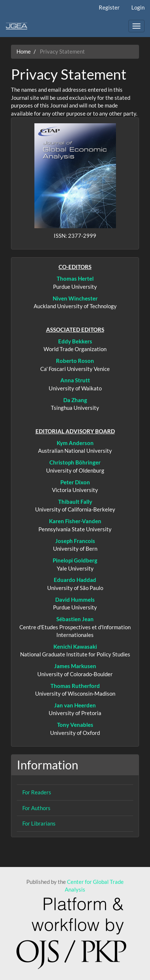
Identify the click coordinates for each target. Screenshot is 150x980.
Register (109, 7)
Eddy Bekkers (75, 341)
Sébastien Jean (75, 619)
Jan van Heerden (75, 705)
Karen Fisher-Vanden (75, 521)
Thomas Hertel (75, 278)
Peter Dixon (75, 482)
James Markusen (75, 666)
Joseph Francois (75, 541)
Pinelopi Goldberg (75, 560)
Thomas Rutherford (75, 686)
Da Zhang (75, 400)
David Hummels (75, 600)
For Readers (37, 792)
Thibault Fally (75, 502)
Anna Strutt (75, 380)
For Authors (36, 808)
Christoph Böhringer (75, 462)
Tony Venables (75, 725)
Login (138, 7)
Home (24, 51)
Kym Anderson (75, 443)
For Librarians (39, 823)
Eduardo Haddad (75, 580)
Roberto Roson (75, 361)
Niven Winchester (75, 298)
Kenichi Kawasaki (75, 646)
